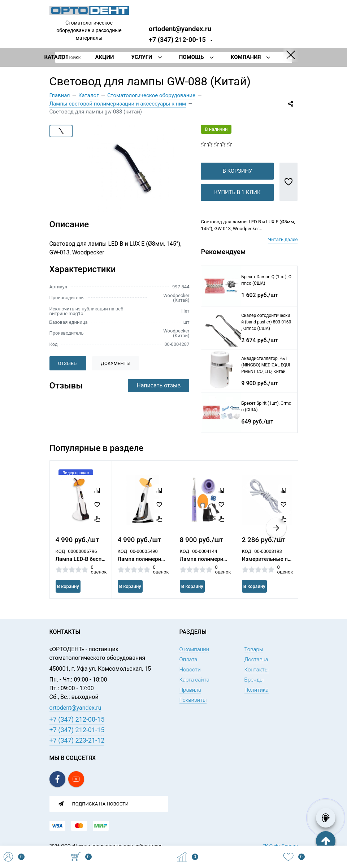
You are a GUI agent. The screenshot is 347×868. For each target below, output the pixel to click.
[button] (276, 540)
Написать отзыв (159, 385)
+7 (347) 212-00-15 (177, 40)
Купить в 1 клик (237, 204)
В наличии (216, 129)
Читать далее (283, 251)
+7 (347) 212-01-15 (77, 730)
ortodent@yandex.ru (180, 28)
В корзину (237, 182)
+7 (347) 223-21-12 (77, 740)
